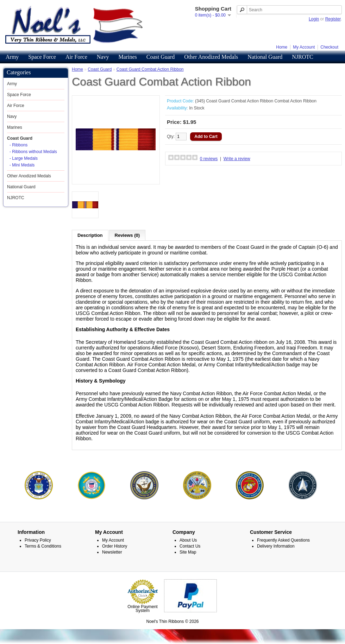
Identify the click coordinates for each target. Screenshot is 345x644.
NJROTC (302, 57)
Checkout (329, 47)
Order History (115, 561)
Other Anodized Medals (211, 57)
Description (90, 235)
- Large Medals (24, 158)
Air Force (76, 57)
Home (282, 47)
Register (333, 19)
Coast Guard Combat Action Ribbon (150, 69)
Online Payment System (142, 623)
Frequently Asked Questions (283, 555)
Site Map (188, 567)
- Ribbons (18, 145)
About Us (188, 555)
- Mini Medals (22, 165)
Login (314, 19)
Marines (127, 57)
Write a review (237, 159)
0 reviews (209, 159)
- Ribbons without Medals (33, 152)
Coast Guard (161, 57)
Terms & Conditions (43, 561)
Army (12, 57)
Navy (103, 57)
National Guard (265, 57)
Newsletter (112, 567)
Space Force (42, 57)
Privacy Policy (38, 555)
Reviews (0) (127, 235)
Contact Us (190, 561)
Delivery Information (276, 561)
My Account (304, 47)
